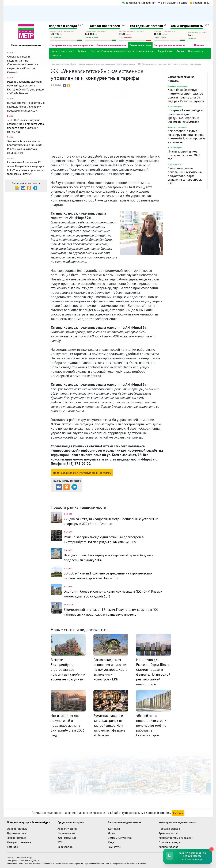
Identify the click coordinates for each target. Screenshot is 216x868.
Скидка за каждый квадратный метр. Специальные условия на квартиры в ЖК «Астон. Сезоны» (22, 64)
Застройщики (165, 51)
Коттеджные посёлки (145, 495)
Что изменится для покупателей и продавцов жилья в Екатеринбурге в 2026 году (68, 725)
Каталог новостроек (63, 51)
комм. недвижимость (187, 26)
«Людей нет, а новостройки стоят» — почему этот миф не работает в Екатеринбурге (153, 725)
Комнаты (12, 847)
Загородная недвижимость (170, 45)
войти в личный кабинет (139, 3)
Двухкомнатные (17, 833)
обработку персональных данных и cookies (140, 813)
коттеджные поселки (147, 26)
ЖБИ (60, 842)
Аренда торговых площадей (176, 838)
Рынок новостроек (140, 45)
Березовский (65, 847)
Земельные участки (120, 838)
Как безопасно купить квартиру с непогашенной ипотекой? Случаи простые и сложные (186, 136)
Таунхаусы (114, 847)
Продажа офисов (169, 829)
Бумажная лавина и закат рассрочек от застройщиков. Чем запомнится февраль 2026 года (109, 725)
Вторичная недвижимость (111, 45)
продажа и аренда (63, 26)
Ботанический (66, 833)
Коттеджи (114, 829)
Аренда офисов (168, 833)
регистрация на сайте (173, 3)
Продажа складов (170, 842)
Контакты (142, 863)
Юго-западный (67, 838)
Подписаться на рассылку (82, 473)
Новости (56, 55)
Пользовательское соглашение (38, 863)
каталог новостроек (105, 26)
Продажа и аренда (69, 495)
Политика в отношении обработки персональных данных (78, 863)
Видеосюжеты (196, 51)
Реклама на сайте (15, 863)
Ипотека (199, 45)
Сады (111, 842)
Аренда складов (168, 847)
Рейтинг (82, 51)
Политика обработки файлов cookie (121, 863)
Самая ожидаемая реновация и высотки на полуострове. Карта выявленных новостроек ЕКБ (185, 176)
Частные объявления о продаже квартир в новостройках (122, 51)
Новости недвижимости (26, 45)
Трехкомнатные (17, 838)
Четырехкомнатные (19, 842)
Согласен (178, 813)
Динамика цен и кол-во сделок (115, 499)
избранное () (200, 3)
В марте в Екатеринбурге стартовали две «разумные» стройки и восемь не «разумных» (185, 116)
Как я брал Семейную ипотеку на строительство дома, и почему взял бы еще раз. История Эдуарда (186, 95)
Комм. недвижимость (71, 499)
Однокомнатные (17, 829)
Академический (67, 829)
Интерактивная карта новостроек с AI (72, 45)
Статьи (180, 51)
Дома (111, 833)
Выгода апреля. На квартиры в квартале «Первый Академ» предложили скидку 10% (26, 107)
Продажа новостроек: (71, 822)
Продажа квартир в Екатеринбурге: (29, 822)
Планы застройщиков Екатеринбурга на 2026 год (184, 155)
